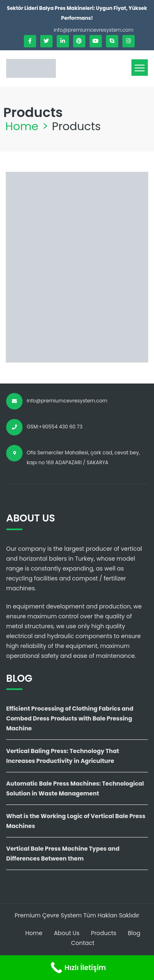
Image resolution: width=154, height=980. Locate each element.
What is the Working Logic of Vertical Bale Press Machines (76, 821)
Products (104, 933)
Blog (134, 933)
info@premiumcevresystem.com (94, 30)
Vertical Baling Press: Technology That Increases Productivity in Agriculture (63, 756)
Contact (83, 943)
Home (22, 126)
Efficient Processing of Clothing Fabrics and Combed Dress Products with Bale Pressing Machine (70, 718)
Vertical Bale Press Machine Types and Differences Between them (63, 854)
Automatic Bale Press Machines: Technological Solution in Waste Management (75, 788)
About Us (67, 933)
